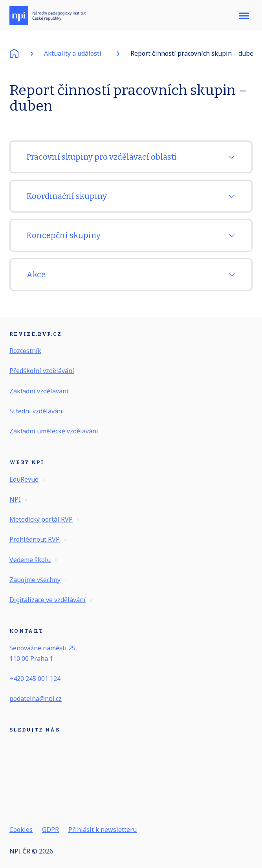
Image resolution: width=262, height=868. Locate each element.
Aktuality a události (73, 53)
